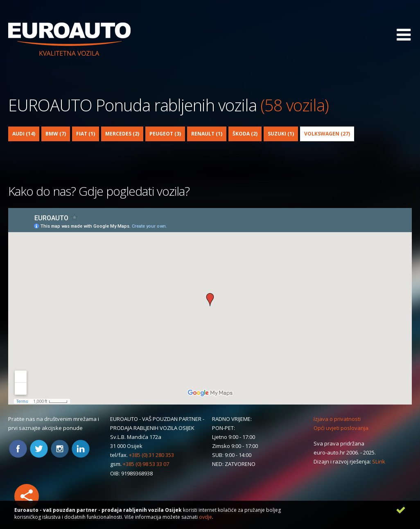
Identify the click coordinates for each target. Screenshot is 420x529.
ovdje (205, 517)
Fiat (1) (86, 134)
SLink (379, 461)
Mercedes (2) (122, 134)
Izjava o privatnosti (337, 419)
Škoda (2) (245, 134)
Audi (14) (24, 134)
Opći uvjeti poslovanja (341, 428)
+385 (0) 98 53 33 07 (146, 464)
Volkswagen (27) (327, 134)
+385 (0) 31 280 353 (151, 455)
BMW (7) (56, 134)
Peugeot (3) (165, 134)
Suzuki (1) (281, 134)
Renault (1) (207, 134)
